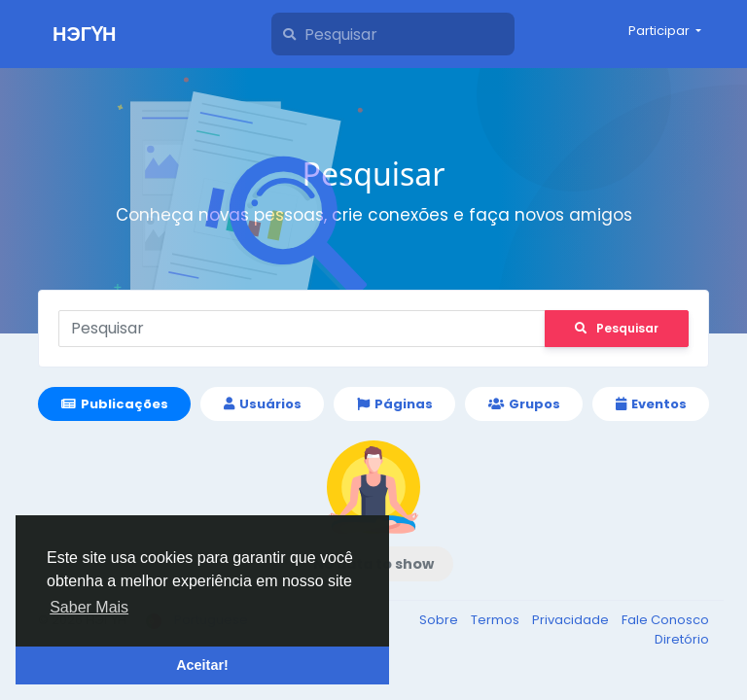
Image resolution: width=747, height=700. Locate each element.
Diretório (682, 639)
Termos (497, 620)
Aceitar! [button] (202, 665)
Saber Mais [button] (89, 607)
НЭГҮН (84, 34)
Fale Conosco (665, 620)
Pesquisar (617, 328)
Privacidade (572, 620)
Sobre (440, 620)
